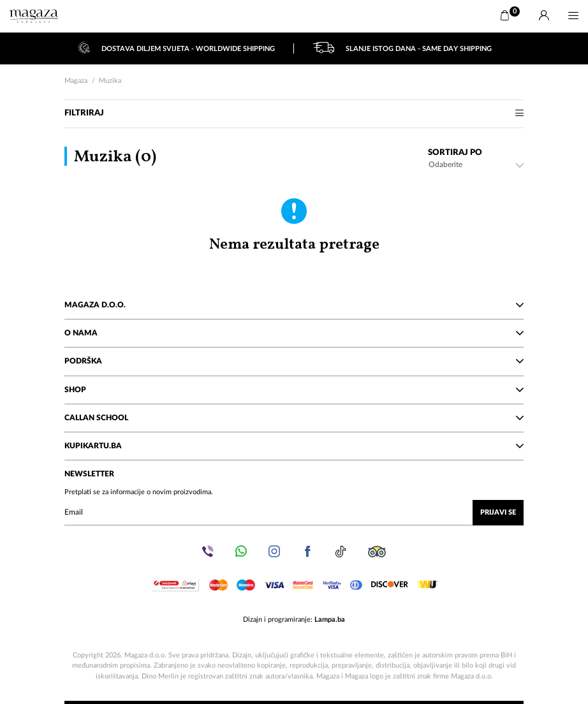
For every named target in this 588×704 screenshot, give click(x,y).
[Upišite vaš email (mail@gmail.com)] (294, 513)
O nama (294, 333)
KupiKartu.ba (294, 446)
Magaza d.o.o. (294, 305)
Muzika (110, 81)
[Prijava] (544, 16)
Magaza (76, 81)
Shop (294, 390)
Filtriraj (294, 114)
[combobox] (476, 165)
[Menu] (573, 16)
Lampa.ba (330, 620)
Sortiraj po (455, 153)
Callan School (294, 418)
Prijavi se (498, 512)
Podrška (294, 361)
